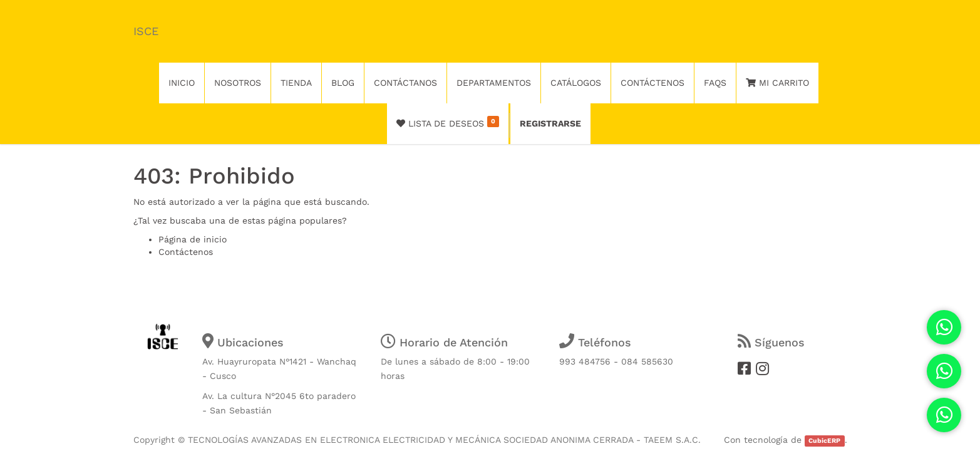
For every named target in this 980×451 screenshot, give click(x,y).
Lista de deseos (448, 122)
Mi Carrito (777, 83)
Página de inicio (193, 239)
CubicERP (824, 441)
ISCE (146, 31)
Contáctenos (186, 252)
